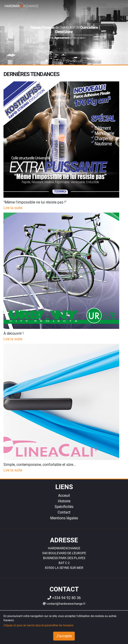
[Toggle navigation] (85, 12)
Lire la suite (13, 208)
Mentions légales (64, 518)
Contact (64, 512)
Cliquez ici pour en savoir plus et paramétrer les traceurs (38, 625)
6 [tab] (81, 61)
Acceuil (64, 496)
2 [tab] (54, 61)
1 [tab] (47, 61)
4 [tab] (68, 61)
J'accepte (64, 636)
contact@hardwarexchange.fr (64, 604)
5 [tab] (75, 61)
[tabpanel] (64, 32)
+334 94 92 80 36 (64, 598)
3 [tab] (61, 61)
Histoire (64, 501)
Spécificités (64, 507)
